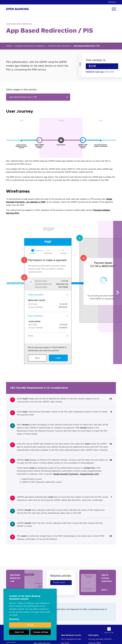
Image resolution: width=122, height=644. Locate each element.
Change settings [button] (41, 632)
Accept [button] (30, 625)
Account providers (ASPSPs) (100, 639)
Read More (14, 619)
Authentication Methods (59, 46)
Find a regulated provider (71, 639)
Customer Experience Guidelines (30, 46)
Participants (93, 635)
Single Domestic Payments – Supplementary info (76, 474)
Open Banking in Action (71, 635)
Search (112, 2)
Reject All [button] (19, 632)
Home (9, 46)
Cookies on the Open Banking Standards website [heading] (25, 598)
